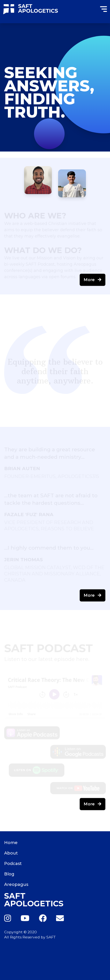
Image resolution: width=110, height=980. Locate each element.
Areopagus (16, 884)
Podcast (13, 864)
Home (11, 843)
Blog (9, 874)
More (92, 280)
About (11, 853)
